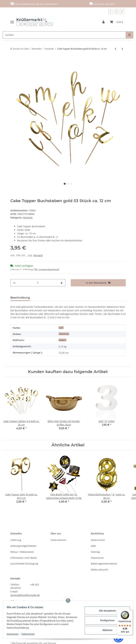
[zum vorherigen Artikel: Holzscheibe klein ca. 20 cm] (115, 49)
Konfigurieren (106, 620)
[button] (103, 22)
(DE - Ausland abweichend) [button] (47, 269)
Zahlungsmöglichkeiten (23, 546)
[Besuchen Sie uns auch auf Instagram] (116, 11)
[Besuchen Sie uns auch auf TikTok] (122, 11)
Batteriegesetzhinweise (104, 564)
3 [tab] (71, 184)
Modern (62, 340)
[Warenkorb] (117, 22)
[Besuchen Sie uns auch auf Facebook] (111, 11)
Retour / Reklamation (22, 552)
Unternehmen (59, 540)
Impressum (14, 634)
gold (61, 328)
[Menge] (38, 283)
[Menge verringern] (14, 283)
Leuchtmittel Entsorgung (24, 564)
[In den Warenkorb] (13, 60)
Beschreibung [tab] (20, 298)
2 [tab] (68, 184)
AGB (93, 546)
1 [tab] (65, 184)
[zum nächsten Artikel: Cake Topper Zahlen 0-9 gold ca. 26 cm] (122, 49)
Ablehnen (106, 630)
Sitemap (96, 552)
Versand (38, 255)
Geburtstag (64, 334)
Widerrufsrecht (99, 570)
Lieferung (16, 540)
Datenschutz (30, 634)
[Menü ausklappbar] (13, 22)
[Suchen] (64, 35)
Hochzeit (28, 217)
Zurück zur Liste (21, 49)
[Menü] (131, 611)
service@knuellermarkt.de (25, 595)
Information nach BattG (24, 558)
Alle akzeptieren (106, 611)
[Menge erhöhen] (62, 283)
